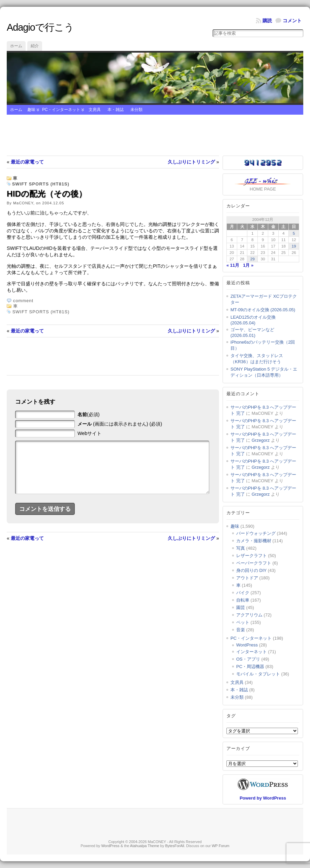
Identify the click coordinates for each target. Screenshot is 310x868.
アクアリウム (249, 615)
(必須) (89, 414)
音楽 (241, 630)
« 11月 (233, 265)
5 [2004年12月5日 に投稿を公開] (294, 233)
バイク (243, 593)
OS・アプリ (248, 659)
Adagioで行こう (40, 27)
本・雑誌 (116, 110)
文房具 (95, 110)
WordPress (247, 645)
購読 (267, 21)
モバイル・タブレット (258, 674)
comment (23, 301)
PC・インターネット (61, 110)
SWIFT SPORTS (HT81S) (41, 184)
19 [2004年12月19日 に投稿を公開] (294, 246)
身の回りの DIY (251, 570)
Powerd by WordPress (263, 798)
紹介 (35, 46)
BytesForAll (175, 846)
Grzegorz (261, 440)
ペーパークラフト (254, 563)
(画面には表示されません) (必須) (120, 424)
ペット (243, 622)
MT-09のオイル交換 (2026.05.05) (263, 310)
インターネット (252, 652)
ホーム (16, 46)
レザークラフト (252, 556)
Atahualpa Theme (145, 846)
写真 (241, 548)
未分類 (136, 110)
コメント (292, 21)
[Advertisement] (155, 135)
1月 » (248, 265)
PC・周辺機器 (250, 667)
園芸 (241, 607)
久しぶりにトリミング (191, 162)
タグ (231, 716)
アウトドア (247, 578)
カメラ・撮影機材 (254, 541)
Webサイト (89, 433)
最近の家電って (27, 162)
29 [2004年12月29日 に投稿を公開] (253, 259)
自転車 (243, 600)
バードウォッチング (256, 533)
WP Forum (220, 846)
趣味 (31, 110)
